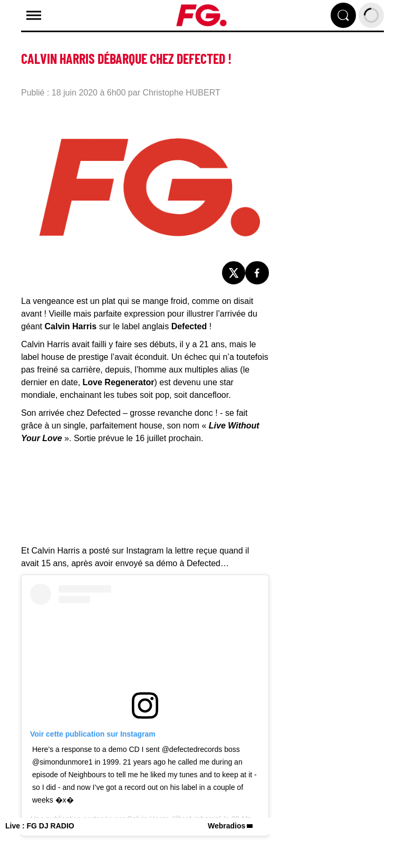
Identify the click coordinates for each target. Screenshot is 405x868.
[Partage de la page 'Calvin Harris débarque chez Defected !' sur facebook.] (257, 273)
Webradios (226, 826)
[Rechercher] (343, 15)
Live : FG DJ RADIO (40, 826)
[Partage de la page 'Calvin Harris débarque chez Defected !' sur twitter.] (234, 273)
